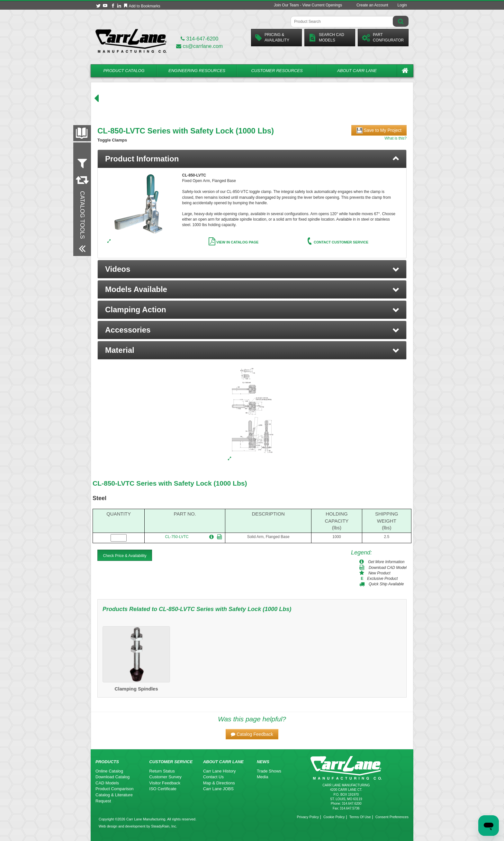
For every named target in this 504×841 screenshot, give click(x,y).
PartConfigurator (383, 37)
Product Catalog (124, 71)
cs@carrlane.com (199, 46)
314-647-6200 (199, 39)
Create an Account (372, 5)
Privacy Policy (308, 817)
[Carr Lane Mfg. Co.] (131, 41)
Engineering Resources (197, 71)
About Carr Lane (357, 71)
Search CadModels (326, 37)
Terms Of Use (360, 817)
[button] (252, 269)
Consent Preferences (392, 817)
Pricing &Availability (272, 37)
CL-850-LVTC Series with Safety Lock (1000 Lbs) (170, 483)
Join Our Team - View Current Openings (308, 5)
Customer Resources (277, 71)
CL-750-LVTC (177, 537)
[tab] (252, 159)
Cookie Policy (334, 817)
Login (402, 5)
